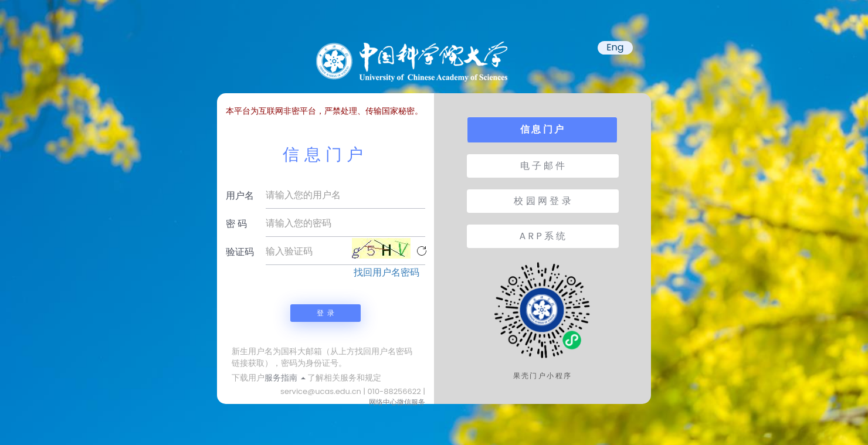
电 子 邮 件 (543, 166)
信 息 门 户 (542, 129)
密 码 (236, 224)
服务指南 (285, 378)
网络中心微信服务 (397, 402)
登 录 (325, 313)
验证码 (240, 252)
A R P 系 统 (543, 236)
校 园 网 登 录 (542, 201)
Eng (615, 47)
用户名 (240, 196)
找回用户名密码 (386, 273)
